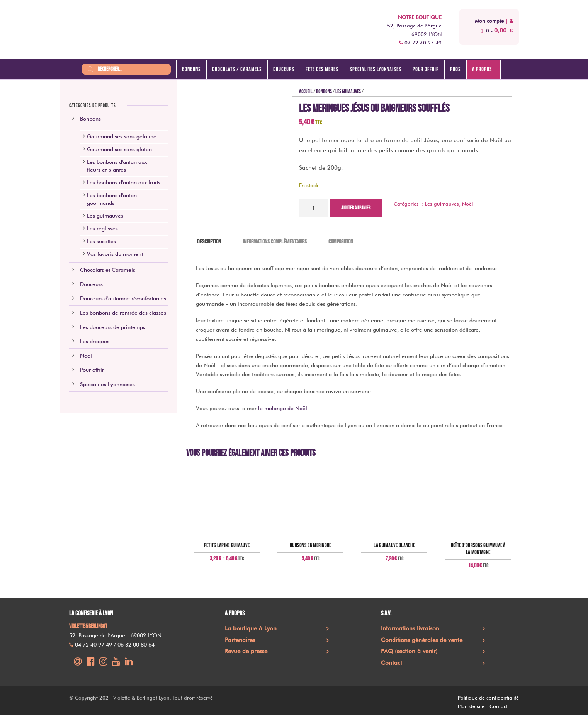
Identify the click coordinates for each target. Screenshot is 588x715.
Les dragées (95, 341)
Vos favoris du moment (115, 254)
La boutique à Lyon (251, 628)
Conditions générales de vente (422, 640)
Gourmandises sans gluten (119, 149)
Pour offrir (426, 69)
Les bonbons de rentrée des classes (123, 313)
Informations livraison (410, 628)
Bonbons (191, 69)
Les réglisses (102, 228)
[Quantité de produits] (314, 208)
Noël (467, 204)
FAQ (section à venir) (409, 651)
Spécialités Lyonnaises (107, 384)
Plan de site (471, 706)
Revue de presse (246, 651)
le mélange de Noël (283, 408)
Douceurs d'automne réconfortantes (123, 298)
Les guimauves (348, 91)
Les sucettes (101, 241)
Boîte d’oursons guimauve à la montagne (478, 549)
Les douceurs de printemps (113, 327)
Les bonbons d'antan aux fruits (124, 182)
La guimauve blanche (394, 546)
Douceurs (284, 69)
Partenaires (240, 640)
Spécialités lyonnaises (376, 69)
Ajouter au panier (356, 208)
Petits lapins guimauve (227, 546)
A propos (482, 69)
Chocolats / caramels (237, 69)
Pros (455, 69)
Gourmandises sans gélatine (122, 136)
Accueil (306, 91)
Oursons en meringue (311, 546)
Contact (392, 663)
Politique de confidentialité (488, 698)
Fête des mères (322, 69)
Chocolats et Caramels (108, 270)
